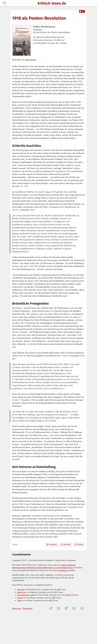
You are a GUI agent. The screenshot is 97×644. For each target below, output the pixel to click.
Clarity (20, 600)
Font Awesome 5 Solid (26, 595)
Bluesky (79, 545)
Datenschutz (28, 608)
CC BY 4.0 (69, 595)
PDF (82, 11)
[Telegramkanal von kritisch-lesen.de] (51, 608)
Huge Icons (22, 592)
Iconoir (20, 598)
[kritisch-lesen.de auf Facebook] (82, 608)
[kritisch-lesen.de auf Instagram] (59, 608)
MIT (59, 589)
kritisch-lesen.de (52, 3)
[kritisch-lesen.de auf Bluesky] (74, 608)
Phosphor (21, 589)
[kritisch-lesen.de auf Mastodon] (66, 608)
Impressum (16, 608)
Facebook (66, 545)
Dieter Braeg (31, 60)
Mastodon (52, 545)
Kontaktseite (63, 570)
